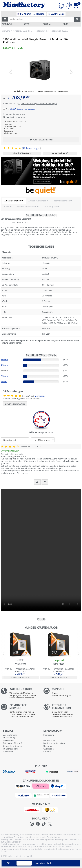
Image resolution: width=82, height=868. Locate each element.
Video (7, 207)
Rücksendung (9, 738)
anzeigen (40, 396)
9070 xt (47, 24)
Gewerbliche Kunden (12, 746)
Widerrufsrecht (10, 735)
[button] (5, 19)
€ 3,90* (22, 109)
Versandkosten (28, 104)
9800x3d (7, 24)
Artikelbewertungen (37, 201)
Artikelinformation (13, 201)
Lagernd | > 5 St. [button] (13, 48)
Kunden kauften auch (27, 207)
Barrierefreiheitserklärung (55, 743)
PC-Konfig (24, 14)
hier (5, 851)
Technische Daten (62, 201)
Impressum (49, 735)
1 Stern (4, 382)
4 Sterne (5, 365)
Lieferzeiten (8, 740)
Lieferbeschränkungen (46, 104)
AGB (45, 738)
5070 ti (27, 24)
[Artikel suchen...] (41, 19)
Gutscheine (48, 749)
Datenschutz (49, 740)
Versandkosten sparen (15, 114)
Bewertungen (31, 148)
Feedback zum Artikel (14, 117)
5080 (66, 24)
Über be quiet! (50, 207)
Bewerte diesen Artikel (15, 404)
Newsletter (8, 751)
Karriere (47, 751)
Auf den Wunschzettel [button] (41, 140)
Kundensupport (10, 749)
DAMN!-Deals (56, 14)
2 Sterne (5, 376)
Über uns (47, 746)
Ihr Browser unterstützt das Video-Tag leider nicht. (41, 550)
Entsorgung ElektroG (12, 743)
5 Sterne (5, 360)
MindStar (39, 14)
